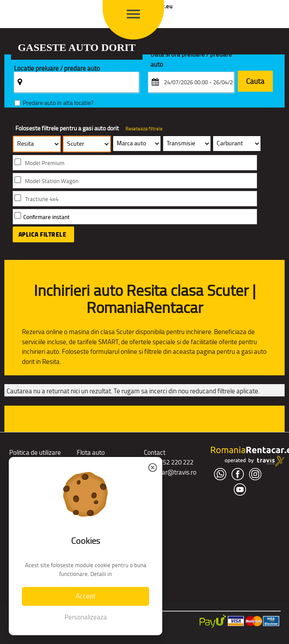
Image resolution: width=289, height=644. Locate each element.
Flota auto (91, 452)
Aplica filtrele (43, 234)
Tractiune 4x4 (42, 199)
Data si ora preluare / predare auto (191, 60)
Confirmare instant (46, 217)
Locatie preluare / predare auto (57, 69)
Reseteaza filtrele (144, 129)
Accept (86, 596)
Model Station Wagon (52, 181)
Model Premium (45, 163)
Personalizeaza (86, 617)
